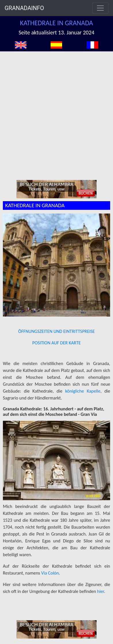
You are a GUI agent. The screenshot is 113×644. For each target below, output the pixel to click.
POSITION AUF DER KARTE (56, 343)
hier (101, 591)
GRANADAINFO (24, 8)
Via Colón (50, 573)
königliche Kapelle (83, 391)
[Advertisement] (55, 109)
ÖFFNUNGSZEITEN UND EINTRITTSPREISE (56, 331)
